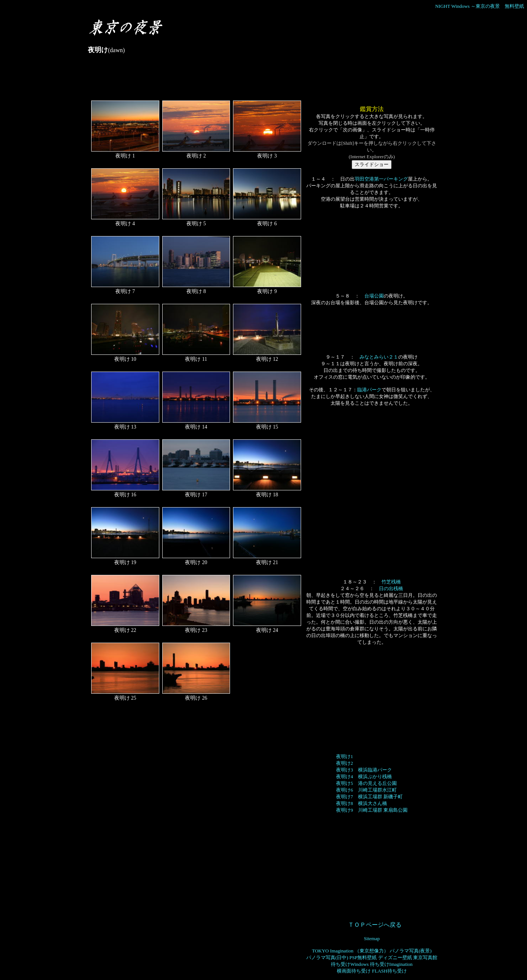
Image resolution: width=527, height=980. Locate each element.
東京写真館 (425, 957)
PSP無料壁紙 (363, 957)
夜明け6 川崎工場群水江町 (366, 790)
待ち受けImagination (391, 964)
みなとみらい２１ (379, 357)
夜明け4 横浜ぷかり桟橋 (364, 777)
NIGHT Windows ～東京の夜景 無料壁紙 (480, 6)
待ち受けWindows (350, 964)
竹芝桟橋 (391, 582)
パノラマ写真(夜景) (411, 951)
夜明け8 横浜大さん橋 (362, 803)
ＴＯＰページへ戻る (375, 925)
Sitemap (372, 938)
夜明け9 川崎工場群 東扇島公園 (372, 810)
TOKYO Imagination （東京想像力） (350, 951)
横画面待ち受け (354, 971)
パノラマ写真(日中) (327, 957)
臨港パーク (369, 390)
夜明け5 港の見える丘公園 (366, 783)
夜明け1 (345, 756)
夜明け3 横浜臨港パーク (364, 770)
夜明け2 (345, 763)
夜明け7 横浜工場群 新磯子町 (369, 797)
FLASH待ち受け (389, 971)
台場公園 (374, 296)
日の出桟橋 (391, 588)
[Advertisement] (223, 80)
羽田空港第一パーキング (381, 179)
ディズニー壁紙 (395, 957)
